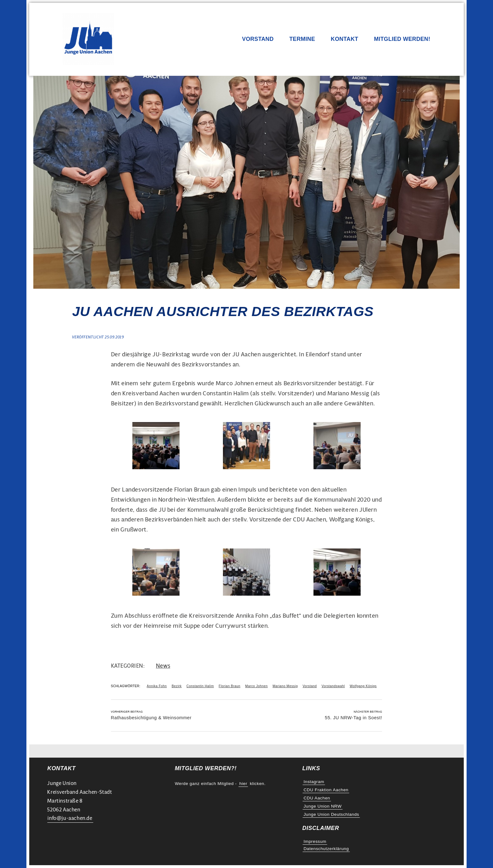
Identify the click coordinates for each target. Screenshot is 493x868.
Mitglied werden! (402, 39)
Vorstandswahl (333, 686)
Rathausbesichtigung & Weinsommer (151, 718)
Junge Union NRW (322, 806)
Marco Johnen (257, 686)
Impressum (315, 841)
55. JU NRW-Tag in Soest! (353, 718)
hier (243, 784)
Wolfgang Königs (363, 686)
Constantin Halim (200, 686)
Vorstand (258, 39)
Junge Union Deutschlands (331, 814)
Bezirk (177, 686)
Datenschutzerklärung (326, 849)
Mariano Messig (285, 686)
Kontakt (344, 39)
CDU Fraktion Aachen (326, 790)
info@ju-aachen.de (70, 818)
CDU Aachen (317, 798)
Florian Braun (230, 686)
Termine (302, 39)
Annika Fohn (157, 686)
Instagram (314, 782)
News (163, 666)
